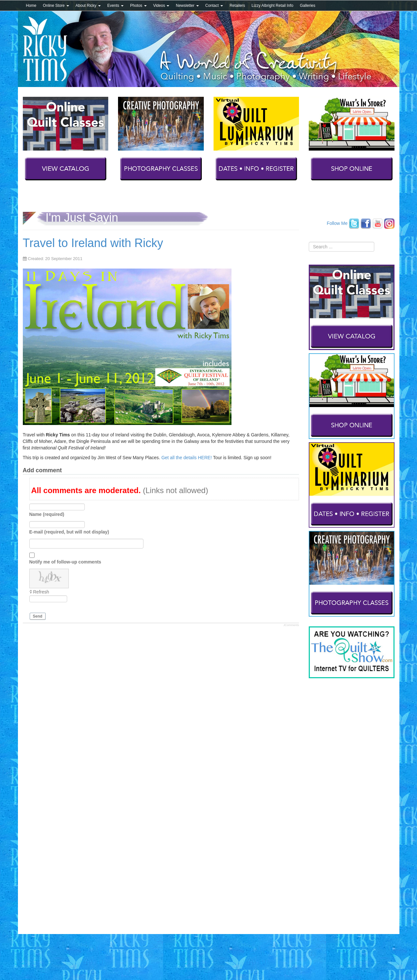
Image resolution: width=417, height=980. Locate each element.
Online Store (56, 6)
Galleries (308, 6)
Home (31, 6)
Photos (138, 6)
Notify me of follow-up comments (65, 562)
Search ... (309, 242)
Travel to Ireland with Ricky (93, 243)
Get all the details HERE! (187, 458)
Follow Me (337, 223)
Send (38, 616)
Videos (161, 6)
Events (115, 6)
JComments (291, 625)
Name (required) (47, 514)
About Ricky (88, 6)
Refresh (41, 592)
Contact (214, 6)
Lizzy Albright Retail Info (273, 6)
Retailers (237, 6)
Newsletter (187, 6)
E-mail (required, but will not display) (69, 532)
